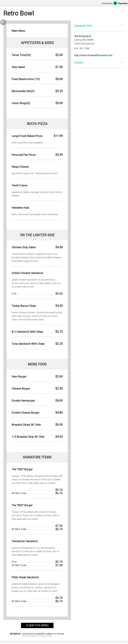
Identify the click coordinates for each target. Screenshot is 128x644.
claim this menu (37, 625)
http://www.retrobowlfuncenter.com (93, 55)
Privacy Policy (46, 636)
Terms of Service (30, 636)
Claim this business (84, 43)
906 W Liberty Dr (83, 36)
